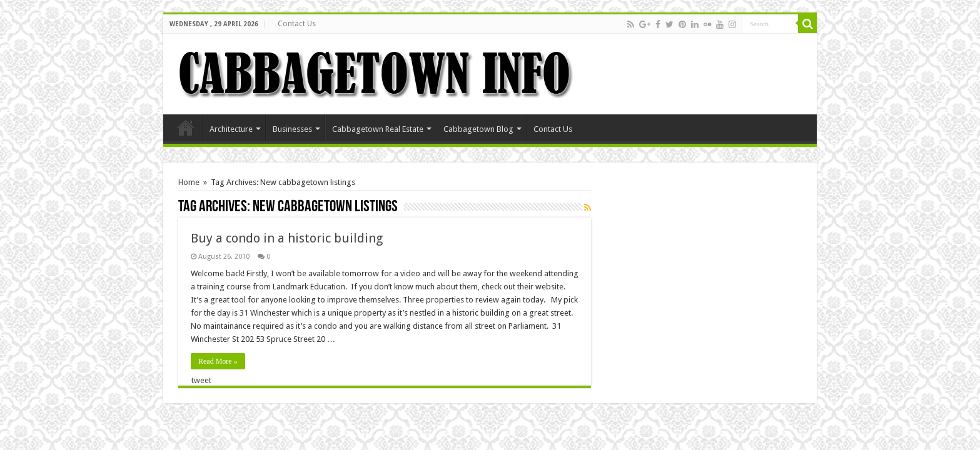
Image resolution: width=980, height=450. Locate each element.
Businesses (292, 129)
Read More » (218, 361)
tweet (201, 380)
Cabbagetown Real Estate (378, 129)
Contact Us (297, 24)
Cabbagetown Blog (478, 129)
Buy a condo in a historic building (287, 238)
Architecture (231, 129)
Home (186, 127)
